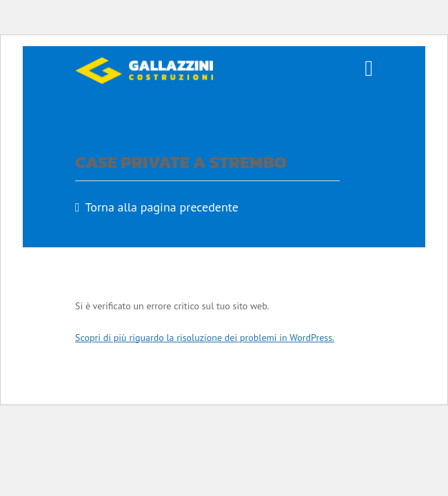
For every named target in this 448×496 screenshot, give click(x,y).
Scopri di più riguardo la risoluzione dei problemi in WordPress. (205, 338)
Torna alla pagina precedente (162, 207)
